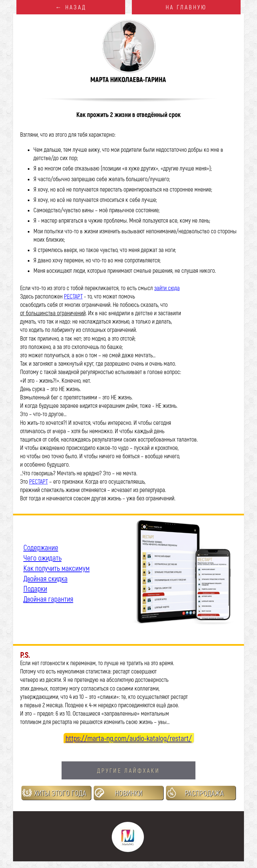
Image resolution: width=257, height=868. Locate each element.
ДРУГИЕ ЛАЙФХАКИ (128, 770)
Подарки (35, 588)
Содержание (41, 547)
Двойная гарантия (48, 599)
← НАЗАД (71, 7)
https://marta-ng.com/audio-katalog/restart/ (129, 738)
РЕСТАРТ (73, 296)
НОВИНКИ (128, 793)
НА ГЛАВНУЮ (186, 7)
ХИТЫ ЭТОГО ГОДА (60, 793)
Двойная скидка (46, 578)
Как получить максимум (57, 568)
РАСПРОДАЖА (204, 793)
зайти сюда (167, 288)
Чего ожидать (42, 557)
